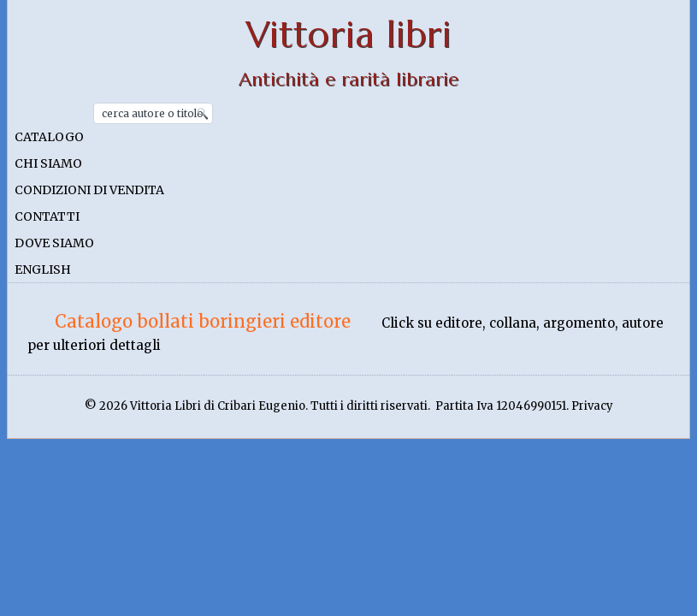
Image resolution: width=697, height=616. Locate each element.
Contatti (47, 216)
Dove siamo (54, 243)
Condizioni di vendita (89, 190)
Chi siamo (48, 163)
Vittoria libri (348, 35)
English (43, 269)
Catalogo (49, 137)
